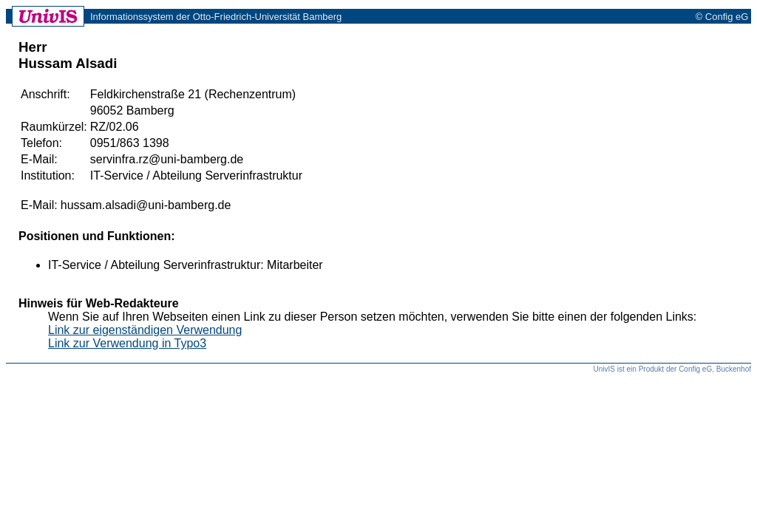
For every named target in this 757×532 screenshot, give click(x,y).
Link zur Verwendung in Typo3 (127, 343)
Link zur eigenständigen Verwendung (145, 330)
